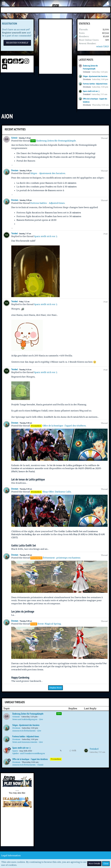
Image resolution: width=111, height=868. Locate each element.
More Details (94, 864)
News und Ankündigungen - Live (28, 719)
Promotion (56, 759)
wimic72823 (103, 46)
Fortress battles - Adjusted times (95, 84)
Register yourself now (14, 33)
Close (106, 864)
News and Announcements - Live (28, 742)
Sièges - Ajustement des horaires (95, 76)
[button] (4, 3)
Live (59, 714)
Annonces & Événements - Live (27, 731)
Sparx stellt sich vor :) (91, 91)
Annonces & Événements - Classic (28, 765)
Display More (55, 688)
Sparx (15, 751)
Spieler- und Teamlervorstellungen (29, 753)
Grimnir (87, 72)
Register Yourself (17, 43)
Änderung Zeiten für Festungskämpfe (56, 141)
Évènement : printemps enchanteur (62, 558)
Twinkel (87, 94)
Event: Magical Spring (49, 624)
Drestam (87, 79)
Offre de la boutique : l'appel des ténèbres (64, 426)
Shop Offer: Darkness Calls (57, 492)
